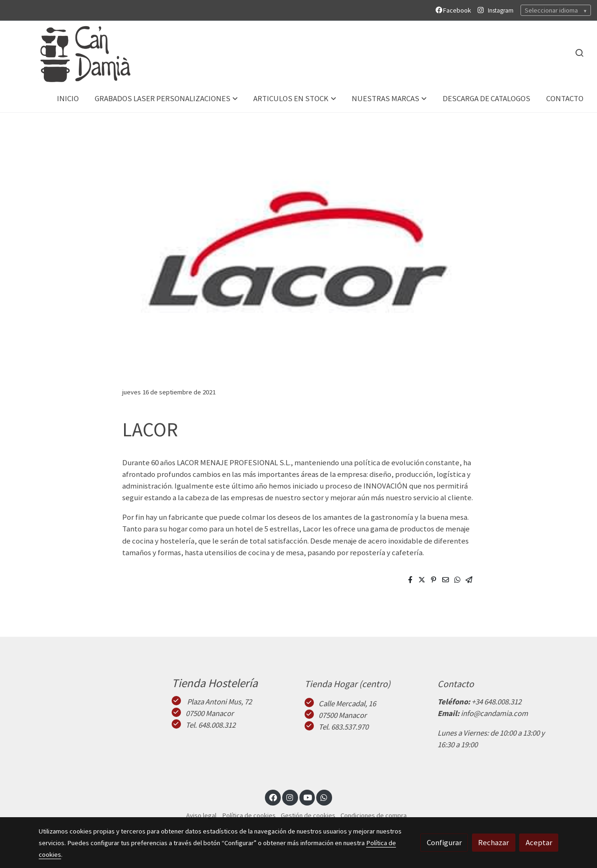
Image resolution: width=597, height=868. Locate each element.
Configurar (444, 842)
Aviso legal (201, 815)
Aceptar (539, 842)
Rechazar (493, 842)
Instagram (501, 10)
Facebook (455, 10)
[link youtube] (308, 797)
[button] (166, 99)
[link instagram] (290, 797)
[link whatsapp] (324, 797)
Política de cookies (249, 815)
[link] (75, 53)
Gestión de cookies (308, 815)
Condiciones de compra (374, 815)
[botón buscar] (579, 53)
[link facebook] (273, 797)
